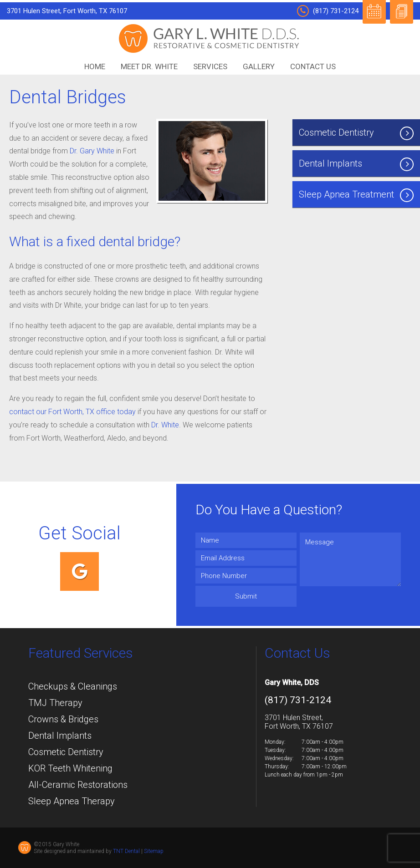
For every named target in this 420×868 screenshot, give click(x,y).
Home (95, 66)
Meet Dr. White (149, 66)
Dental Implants (356, 164)
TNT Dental (126, 851)
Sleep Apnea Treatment (356, 195)
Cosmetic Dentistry (356, 133)
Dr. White (165, 425)
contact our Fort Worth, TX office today (72, 412)
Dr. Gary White (92, 151)
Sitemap (154, 851)
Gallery (259, 66)
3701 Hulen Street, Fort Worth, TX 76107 (67, 11)
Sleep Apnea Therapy (72, 801)
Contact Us (313, 66)
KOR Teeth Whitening (70, 768)
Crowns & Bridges (63, 719)
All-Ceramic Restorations (78, 785)
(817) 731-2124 (328, 11)
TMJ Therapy (55, 703)
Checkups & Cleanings (73, 686)
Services (210, 66)
